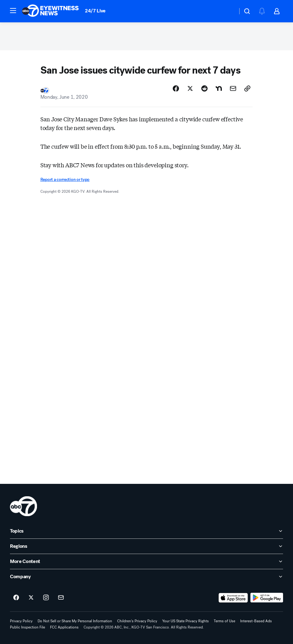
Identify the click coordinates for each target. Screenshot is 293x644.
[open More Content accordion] (146, 561)
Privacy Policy (21, 621)
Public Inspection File (27, 627)
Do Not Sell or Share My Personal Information (75, 621)
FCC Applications (64, 627)
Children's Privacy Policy (137, 621)
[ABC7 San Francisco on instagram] (46, 598)
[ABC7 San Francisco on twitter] (31, 598)
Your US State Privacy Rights (185, 621)
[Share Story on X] (190, 88)
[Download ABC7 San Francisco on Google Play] (267, 598)
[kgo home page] (23, 506)
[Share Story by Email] (233, 88)
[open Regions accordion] (146, 546)
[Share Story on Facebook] (176, 88)
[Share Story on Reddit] (204, 88)
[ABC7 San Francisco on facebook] (16, 598)
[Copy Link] (247, 88)
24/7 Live (95, 11)
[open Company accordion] (146, 577)
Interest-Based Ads (256, 621)
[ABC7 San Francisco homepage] (50, 11)
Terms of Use (224, 621)
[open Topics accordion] (146, 531)
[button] (13, 11)
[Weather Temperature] (228, 11)
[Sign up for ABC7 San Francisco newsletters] (61, 598)
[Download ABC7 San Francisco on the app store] (233, 598)
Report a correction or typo (65, 180)
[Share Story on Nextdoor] (219, 88)
